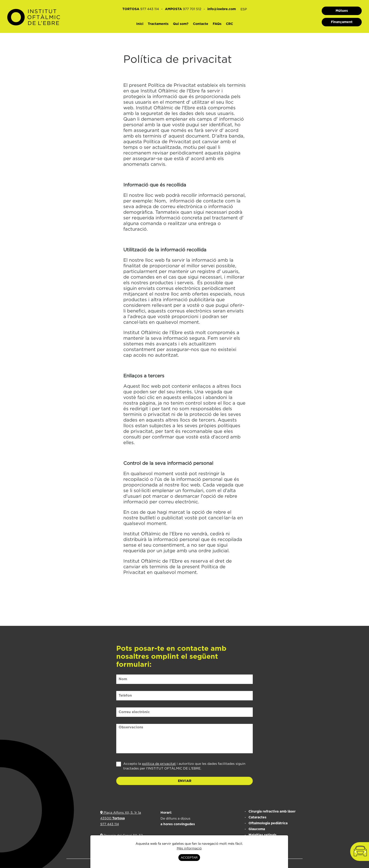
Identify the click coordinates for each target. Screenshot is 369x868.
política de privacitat (159, 763)
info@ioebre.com (222, 9)
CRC (229, 24)
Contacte (201, 24)
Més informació (189, 848)
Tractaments (158, 24)
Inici (140, 24)
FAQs (217, 24)
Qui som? (181, 24)
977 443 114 (110, 824)
